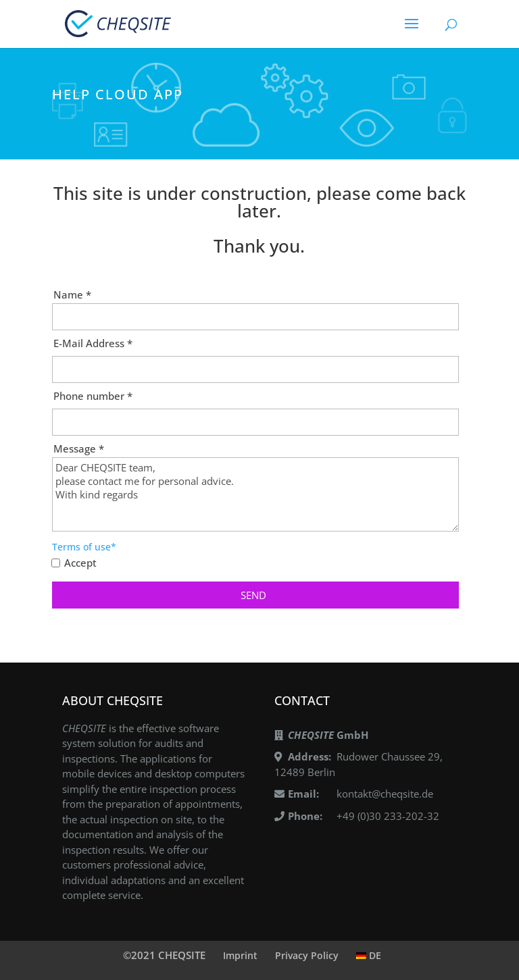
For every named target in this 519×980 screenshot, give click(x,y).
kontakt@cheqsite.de (385, 794)
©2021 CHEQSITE (164, 955)
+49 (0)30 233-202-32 (388, 816)
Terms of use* (84, 547)
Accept (80, 563)
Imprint (240, 955)
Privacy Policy (307, 955)
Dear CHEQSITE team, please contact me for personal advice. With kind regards (255, 494)
